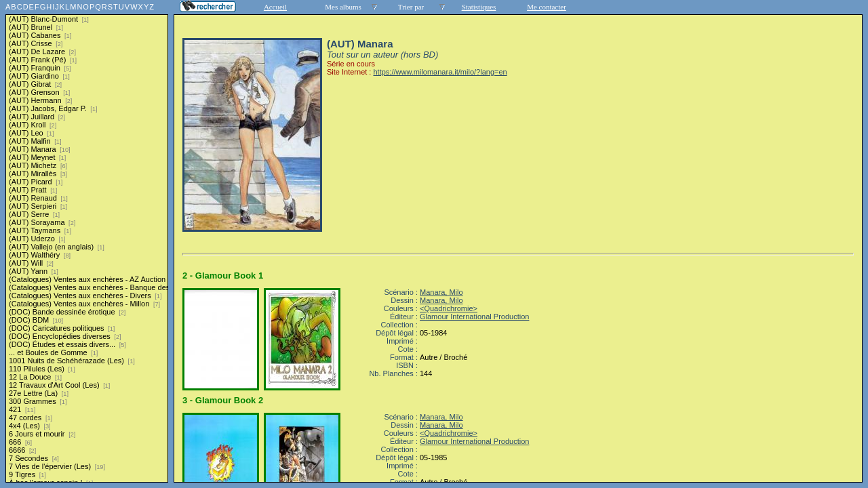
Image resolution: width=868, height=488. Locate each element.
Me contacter (547, 7)
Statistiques (479, 7)
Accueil (275, 7)
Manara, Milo (441, 292)
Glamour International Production (474, 317)
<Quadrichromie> (449, 308)
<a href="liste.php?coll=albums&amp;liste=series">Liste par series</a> (87, 241)
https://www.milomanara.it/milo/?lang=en (440, 72)
